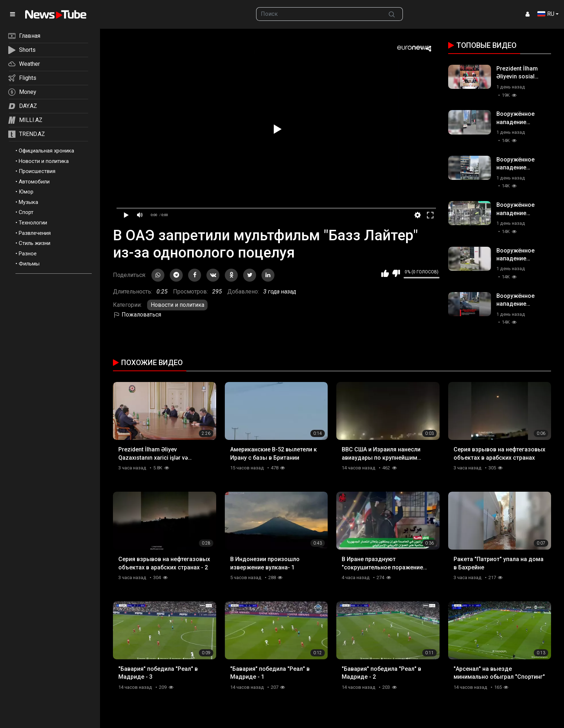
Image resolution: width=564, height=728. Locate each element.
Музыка (28, 202)
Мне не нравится (396, 273)
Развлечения (35, 233)
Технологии (33, 223)
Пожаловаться (137, 315)
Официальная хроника (46, 151)
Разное (28, 254)
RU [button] (546, 14)
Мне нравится (385, 273)
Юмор (26, 192)
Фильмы (29, 264)
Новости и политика (44, 161)
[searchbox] (319, 14)
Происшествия (37, 171)
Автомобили (34, 182)
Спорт (26, 212)
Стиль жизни (35, 243)
